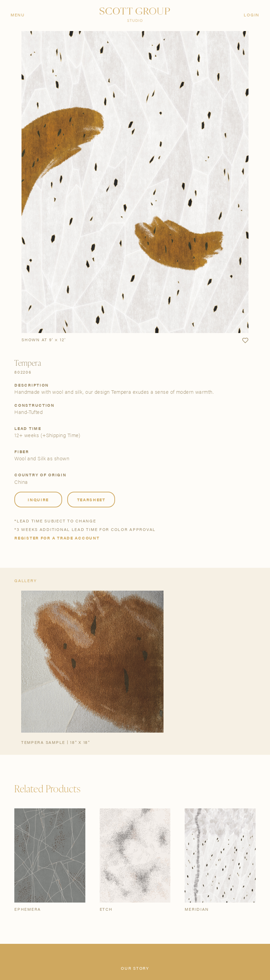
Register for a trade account (57, 538)
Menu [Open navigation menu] (18, 15)
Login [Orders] (252, 15)
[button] (245, 341)
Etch (106, 909)
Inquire (38, 500)
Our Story (135, 968)
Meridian (197, 909)
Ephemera (28, 909)
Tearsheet (91, 500)
